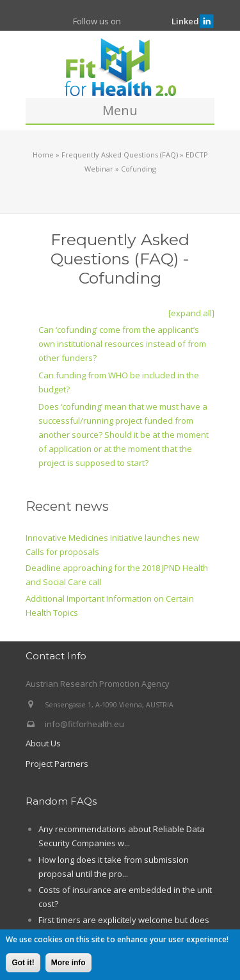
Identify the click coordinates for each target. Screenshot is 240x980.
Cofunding (139, 169)
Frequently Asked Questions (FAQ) (120, 155)
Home (43, 155)
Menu (120, 110)
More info (68, 963)
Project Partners (57, 764)
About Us (43, 743)
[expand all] (191, 313)
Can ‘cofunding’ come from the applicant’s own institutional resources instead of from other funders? (122, 344)
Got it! (23, 963)
